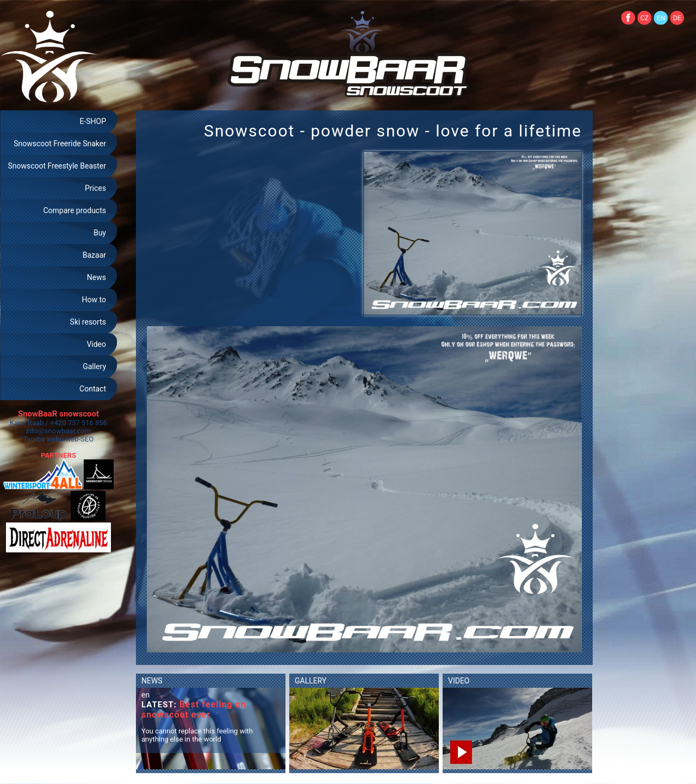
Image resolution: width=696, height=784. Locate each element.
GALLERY (310, 681)
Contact (93, 389)
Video (96, 344)
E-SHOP (93, 121)
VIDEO (459, 681)
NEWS (152, 681)
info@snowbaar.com (58, 431)
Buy (100, 233)
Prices (95, 188)
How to (94, 300)
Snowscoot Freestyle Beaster (57, 166)
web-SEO (80, 439)
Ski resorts (88, 322)
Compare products (74, 210)
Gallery (94, 366)
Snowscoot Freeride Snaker (60, 144)
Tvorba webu (43, 439)
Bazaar (94, 255)
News (97, 277)
